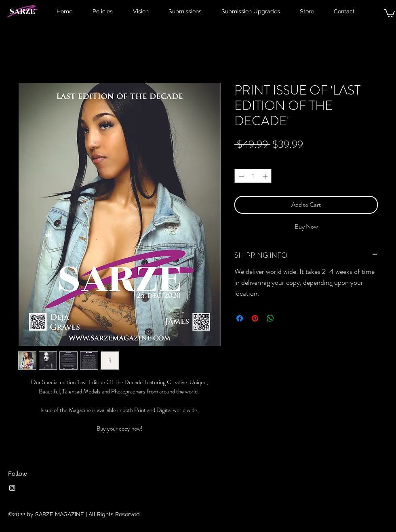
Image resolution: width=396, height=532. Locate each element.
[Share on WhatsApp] (270, 318)
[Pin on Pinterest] (255, 318)
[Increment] (266, 176)
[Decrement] (240, 176)
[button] (389, 13)
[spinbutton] (253, 176)
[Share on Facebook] (240, 318)
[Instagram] (12, 488)
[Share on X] (286, 318)
